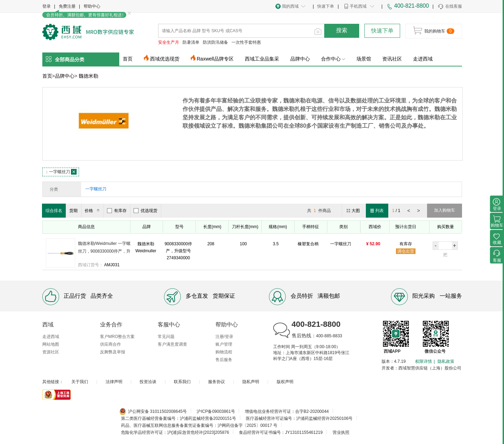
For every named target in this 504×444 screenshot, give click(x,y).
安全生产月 (169, 42)
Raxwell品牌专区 (215, 59)
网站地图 (51, 344)
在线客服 (450, 7)
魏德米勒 (88, 76)
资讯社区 (392, 59)
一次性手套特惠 (246, 42)
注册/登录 (224, 337)
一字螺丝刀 (61, 172)
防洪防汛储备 (215, 42)
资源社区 (51, 352)
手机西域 (358, 6)
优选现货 (145, 211)
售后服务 (224, 360)
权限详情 (424, 361)
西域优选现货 (165, 59)
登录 (47, 6)
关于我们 (80, 382)
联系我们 (182, 382)
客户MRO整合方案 (118, 337)
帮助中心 (92, 6)
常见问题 (166, 337)
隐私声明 (251, 382)
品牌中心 (300, 59)
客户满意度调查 (172, 344)
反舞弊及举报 (113, 352)
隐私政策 (446, 361)
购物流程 (224, 352)
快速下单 (326, 6)
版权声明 (285, 382)
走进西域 (423, 59)
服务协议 (216, 382)
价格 (93, 211)
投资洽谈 (148, 382)
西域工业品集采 (262, 59)
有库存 (117, 211)
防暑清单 (191, 42)
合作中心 (333, 59)
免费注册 (67, 6)
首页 (128, 59)
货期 (73, 211)
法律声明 (114, 382)
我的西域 (290, 6)
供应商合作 (111, 344)
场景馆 (364, 59)
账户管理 (224, 344)
